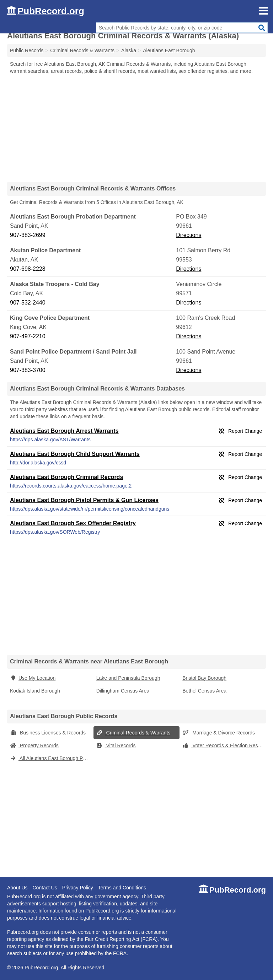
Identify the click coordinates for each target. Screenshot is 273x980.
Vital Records (116, 745)
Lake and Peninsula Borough (128, 678)
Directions (189, 235)
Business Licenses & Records (48, 733)
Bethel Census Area (204, 691)
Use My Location (33, 678)
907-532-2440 (28, 303)
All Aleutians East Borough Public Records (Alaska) (52, 758)
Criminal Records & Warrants (133, 733)
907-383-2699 (28, 235)
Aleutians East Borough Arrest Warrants (64, 431)
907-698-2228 (28, 269)
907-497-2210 (28, 336)
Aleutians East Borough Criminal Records (66, 477)
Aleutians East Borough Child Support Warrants (75, 454)
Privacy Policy (78, 888)
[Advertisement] (136, 128)
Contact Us (45, 888)
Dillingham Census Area (123, 691)
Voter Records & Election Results (224, 745)
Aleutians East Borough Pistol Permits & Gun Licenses (84, 500)
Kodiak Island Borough (35, 691)
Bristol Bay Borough (204, 678)
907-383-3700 (28, 370)
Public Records (27, 50)
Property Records (34, 745)
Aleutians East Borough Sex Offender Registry (73, 523)
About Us (17, 888)
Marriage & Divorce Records (219, 733)
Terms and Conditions (122, 888)
